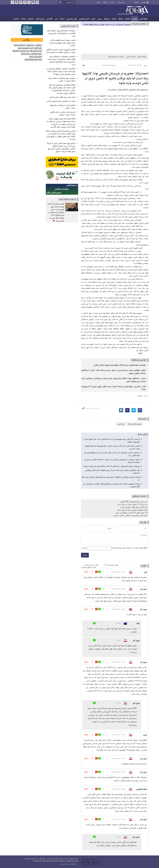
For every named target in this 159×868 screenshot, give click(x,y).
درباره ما (112, 2)
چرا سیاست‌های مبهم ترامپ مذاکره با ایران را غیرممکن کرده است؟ (106, 24)
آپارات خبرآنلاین (21, 2)
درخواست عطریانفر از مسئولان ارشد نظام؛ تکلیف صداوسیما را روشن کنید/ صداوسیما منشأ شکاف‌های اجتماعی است (61, 61)
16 (92, 589)
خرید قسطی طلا (36, 51)
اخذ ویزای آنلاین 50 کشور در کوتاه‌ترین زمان (132, 513)
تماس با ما (121, 2)
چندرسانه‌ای (40, 19)
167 (104, 609)
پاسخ (86, 572)
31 (98, 623)
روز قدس (121, 424)
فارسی (143, 2)
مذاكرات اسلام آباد (139, 24)
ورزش (100, 19)
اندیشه (62, 19)
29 (92, 572)
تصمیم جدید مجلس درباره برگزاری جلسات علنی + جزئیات (63, 113)
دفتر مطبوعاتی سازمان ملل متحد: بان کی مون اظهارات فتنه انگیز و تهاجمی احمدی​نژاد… (113, 472)
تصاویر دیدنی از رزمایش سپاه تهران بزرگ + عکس (63, 107)
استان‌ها (16, 19)
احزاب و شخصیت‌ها (116, 57)
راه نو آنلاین (30, 45)
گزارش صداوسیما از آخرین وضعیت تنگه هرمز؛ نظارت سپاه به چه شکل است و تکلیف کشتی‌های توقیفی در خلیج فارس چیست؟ (61, 135)
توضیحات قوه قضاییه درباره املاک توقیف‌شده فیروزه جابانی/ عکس (119, 365)
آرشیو (98, 2)
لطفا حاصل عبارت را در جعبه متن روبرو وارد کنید (130, 548)
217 (104, 572)
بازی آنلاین (38, 48)
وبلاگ (23, 19)
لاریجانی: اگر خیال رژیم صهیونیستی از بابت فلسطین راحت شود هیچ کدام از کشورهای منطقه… (112, 441)
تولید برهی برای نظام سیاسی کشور (62, 97)
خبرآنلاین (133, 11)
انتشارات (31, 19)
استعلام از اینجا (19, 45)
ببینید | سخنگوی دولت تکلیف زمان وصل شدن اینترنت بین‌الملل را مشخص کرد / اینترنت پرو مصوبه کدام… (113, 380)
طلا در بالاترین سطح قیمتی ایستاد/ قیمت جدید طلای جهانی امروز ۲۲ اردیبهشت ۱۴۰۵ (113, 388)
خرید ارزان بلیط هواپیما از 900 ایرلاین (134, 502)
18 (92, 789)
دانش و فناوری (84, 19)
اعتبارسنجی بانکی (35, 57)
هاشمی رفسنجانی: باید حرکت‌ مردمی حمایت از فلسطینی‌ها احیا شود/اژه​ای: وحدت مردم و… (112, 447)
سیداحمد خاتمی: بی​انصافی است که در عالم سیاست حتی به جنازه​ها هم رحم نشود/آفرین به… (112, 454)
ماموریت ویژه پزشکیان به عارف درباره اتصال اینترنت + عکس (62, 80)
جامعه (114, 19)
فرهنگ (121, 19)
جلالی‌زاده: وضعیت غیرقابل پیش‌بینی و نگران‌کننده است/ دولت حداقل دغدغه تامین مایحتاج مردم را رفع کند (61, 71)
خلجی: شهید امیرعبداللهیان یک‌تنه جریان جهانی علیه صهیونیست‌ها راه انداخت (62, 43)
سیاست (135, 19)
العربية (136, 2)
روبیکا (12, 2)
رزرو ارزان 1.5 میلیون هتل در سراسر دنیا (133, 504)
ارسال (85, 555)
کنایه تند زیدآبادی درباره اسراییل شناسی (61, 101)
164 (104, 589)
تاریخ (94, 19)
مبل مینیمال (25, 54)
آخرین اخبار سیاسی (69, 26)
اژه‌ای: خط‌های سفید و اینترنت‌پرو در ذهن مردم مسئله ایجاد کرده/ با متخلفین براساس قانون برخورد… (113, 372)
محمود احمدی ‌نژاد (135, 424)
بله (16, 2)
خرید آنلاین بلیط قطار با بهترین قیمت (134, 507)
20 (92, 609)
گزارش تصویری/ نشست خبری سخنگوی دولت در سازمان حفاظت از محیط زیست (61, 51)
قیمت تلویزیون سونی (25, 48)
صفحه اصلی (143, 19)
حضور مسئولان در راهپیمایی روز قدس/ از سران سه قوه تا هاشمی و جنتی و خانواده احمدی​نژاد (112, 461)
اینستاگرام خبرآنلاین (29, 2)
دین (56, 19)
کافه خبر (50, 19)
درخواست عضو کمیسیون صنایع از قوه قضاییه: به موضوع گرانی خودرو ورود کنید (61, 33)
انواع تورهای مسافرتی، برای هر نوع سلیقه (132, 510)
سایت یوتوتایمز (36, 54)
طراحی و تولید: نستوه (69, 864)
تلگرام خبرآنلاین (33, 2)
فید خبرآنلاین (37, 2)
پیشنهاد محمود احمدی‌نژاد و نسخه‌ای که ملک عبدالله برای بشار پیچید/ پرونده (112, 466)
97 (92, 758)
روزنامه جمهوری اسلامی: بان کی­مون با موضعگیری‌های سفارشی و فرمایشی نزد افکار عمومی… (112, 485)
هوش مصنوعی (72, 19)
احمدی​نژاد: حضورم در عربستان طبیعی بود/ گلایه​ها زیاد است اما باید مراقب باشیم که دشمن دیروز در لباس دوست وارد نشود (115, 78)
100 (104, 735)
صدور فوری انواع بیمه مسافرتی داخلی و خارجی (130, 515)
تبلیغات (105, 2)
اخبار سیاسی (131, 57)
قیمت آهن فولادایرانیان (33, 60)
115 (104, 662)
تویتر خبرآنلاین (25, 2)
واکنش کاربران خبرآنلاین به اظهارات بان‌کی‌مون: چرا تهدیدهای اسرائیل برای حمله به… (111, 478)
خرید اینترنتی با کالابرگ (21, 51)
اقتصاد (127, 19)
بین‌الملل (107, 19)
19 (98, 703)
